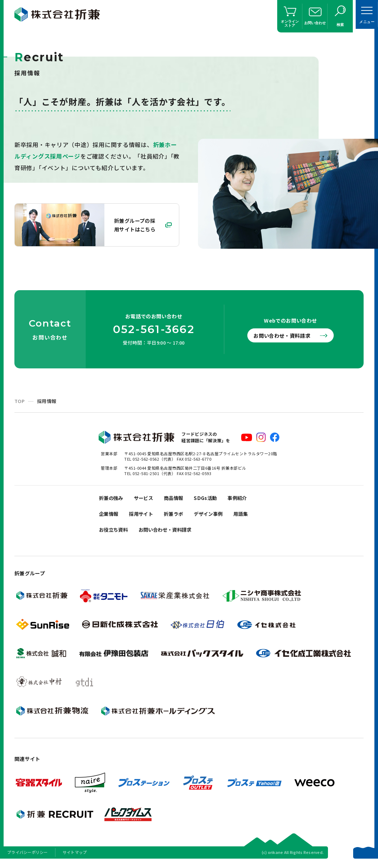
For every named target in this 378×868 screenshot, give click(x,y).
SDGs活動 (216, 499)
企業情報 (110, 517)
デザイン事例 (220, 517)
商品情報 (181, 499)
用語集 (256, 517)
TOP (19, 401)
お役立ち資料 (116, 535)
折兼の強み (113, 499)
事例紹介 (251, 499)
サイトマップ (75, 859)
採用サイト (146, 517)
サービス (149, 499)
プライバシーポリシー (28, 859)
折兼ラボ (181, 517)
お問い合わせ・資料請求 (286, 336)
